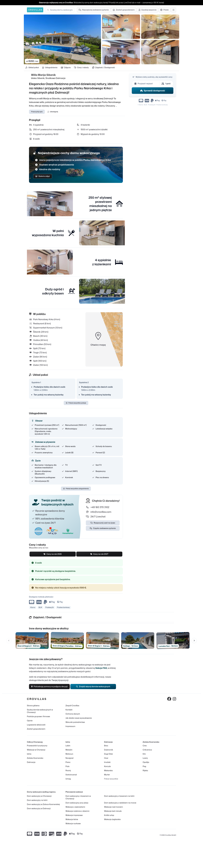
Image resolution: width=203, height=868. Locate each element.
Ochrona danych (73, 716)
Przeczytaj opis (37, 112)
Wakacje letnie (72, 822)
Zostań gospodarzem (36, 731)
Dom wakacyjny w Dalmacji (39, 811)
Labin (68, 748)
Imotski (107, 765)
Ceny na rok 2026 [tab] (53, 555)
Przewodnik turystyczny (37, 748)
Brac (106, 748)
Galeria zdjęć (43, 177)
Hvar (106, 761)
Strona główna (33, 708)
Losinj (145, 761)
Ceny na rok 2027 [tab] (99, 555)
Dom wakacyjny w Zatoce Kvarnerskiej (43, 807)
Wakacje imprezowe (74, 818)
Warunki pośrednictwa (75, 725)
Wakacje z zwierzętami (75, 809)
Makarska (108, 773)
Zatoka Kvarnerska (35, 761)
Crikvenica (147, 752)
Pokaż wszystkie (111, 781)
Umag (68, 781)
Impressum (70, 729)
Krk (144, 756)
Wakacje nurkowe (73, 826)
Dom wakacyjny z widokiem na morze (120, 805)
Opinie (30, 723)
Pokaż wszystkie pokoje (76, 404)
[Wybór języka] (164, 10)
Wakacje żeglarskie (112, 822)
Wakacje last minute (113, 814)
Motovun (69, 756)
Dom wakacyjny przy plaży (77, 805)
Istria (29, 756)
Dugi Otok (108, 756)
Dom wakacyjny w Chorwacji (39, 799)
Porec (68, 765)
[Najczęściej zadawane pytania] (94, 10)
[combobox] (61, 10)
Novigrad (69, 761)
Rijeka (145, 773)
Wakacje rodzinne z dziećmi (77, 814)
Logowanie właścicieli (36, 727)
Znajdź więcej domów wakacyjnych (96, 688)
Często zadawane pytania (103, 529)
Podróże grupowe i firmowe (38, 719)
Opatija (146, 765)
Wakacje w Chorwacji (36, 752)
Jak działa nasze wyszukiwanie (79, 721)
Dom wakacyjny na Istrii (37, 803)
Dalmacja (31, 765)
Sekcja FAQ (101, 669)
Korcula (107, 769)
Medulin (69, 752)
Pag (144, 769)
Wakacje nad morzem (113, 809)
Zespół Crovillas (72, 708)
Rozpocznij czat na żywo (103, 524)
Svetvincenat (71, 777)
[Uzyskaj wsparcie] (148, 10)
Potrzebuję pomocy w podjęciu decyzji (52, 688)
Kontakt (69, 712)
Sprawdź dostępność (153, 91)
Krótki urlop (109, 818)
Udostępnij (53, 112)
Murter (107, 777)
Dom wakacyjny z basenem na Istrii (119, 799)
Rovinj (68, 773)
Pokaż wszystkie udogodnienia (76, 490)
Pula (67, 769)
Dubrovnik (109, 752)
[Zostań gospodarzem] (124, 10)
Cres (145, 748)
